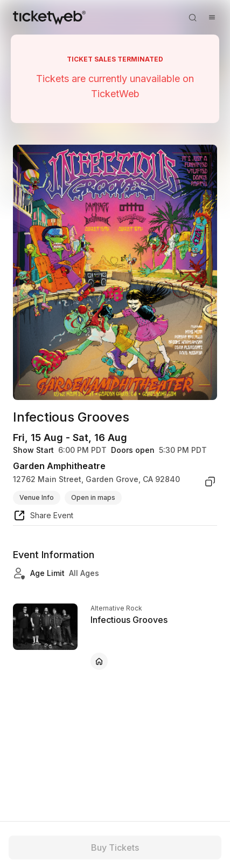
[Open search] (192, 17)
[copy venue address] (210, 482)
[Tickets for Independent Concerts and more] (49, 17)
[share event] (43, 517)
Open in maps (93, 497)
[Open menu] (212, 17)
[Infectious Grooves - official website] (99, 661)
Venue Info (37, 497)
